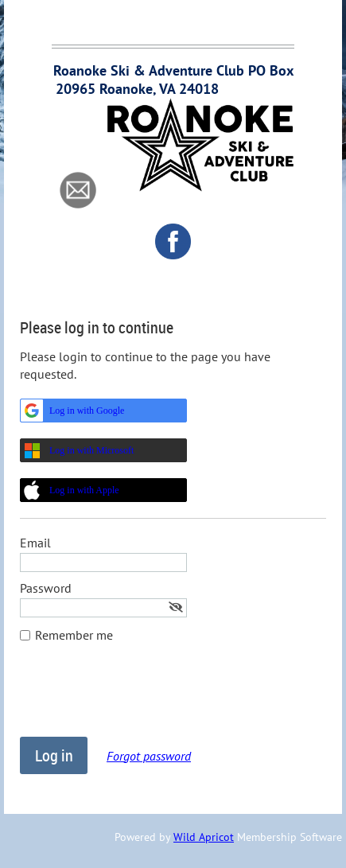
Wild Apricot (204, 837)
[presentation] (141, 698)
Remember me (74, 635)
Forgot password (149, 756)
